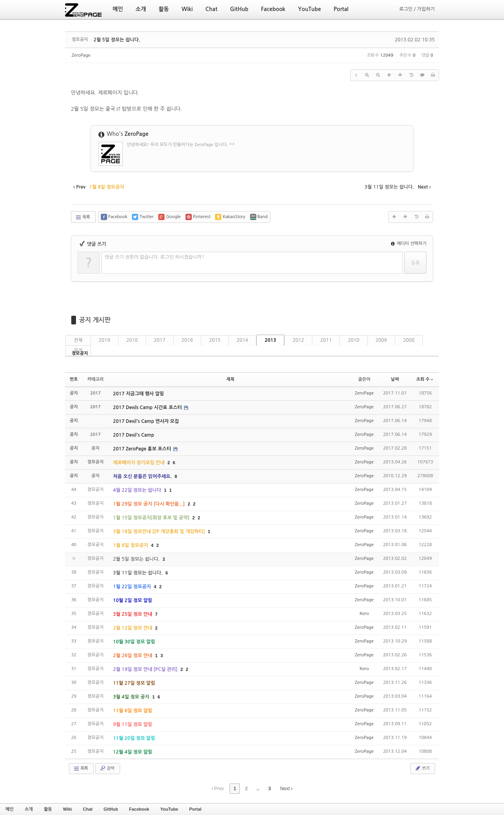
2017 (160, 340)
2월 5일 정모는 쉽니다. (117, 40)
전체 (78, 340)
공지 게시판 (95, 320)
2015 (215, 340)
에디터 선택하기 (409, 244)
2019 (105, 340)
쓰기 (422, 768)
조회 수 (425, 379)
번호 (74, 379)
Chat (88, 809)
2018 (132, 340)
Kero (364, 614)
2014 (242, 340)
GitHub (111, 809)
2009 (381, 340)
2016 (187, 340)
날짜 (395, 379)
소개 (29, 809)
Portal (195, 809)
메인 (10, 809)
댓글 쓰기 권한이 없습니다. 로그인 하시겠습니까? (155, 257)
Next (286, 789)
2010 (353, 340)
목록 (82, 217)
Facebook (139, 809)
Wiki (68, 809)
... (258, 789)
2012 (298, 340)
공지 (78, 350)
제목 (231, 379)
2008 (409, 340)
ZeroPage (81, 55)
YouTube (169, 809)
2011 (326, 340)
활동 (48, 809)
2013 (270, 340)
